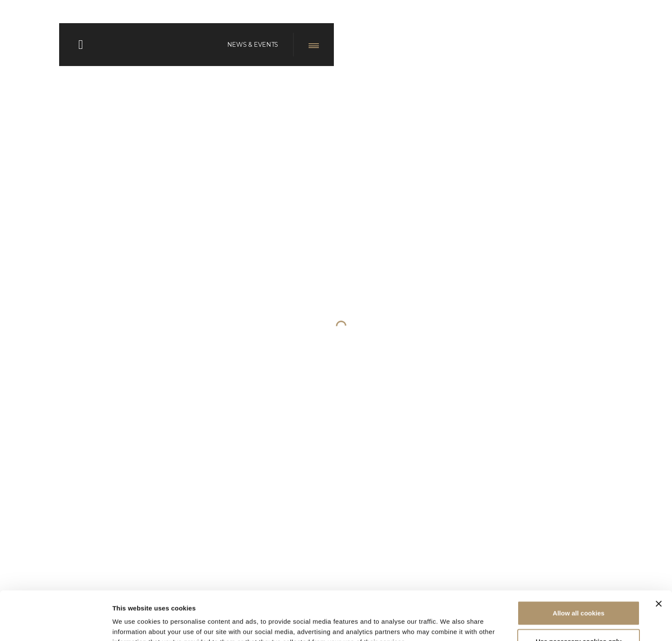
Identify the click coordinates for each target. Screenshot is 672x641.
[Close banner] (659, 558)
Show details (450, 624)
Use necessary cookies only (579, 595)
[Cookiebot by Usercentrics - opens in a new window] (55, 624)
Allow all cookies (579, 567)
